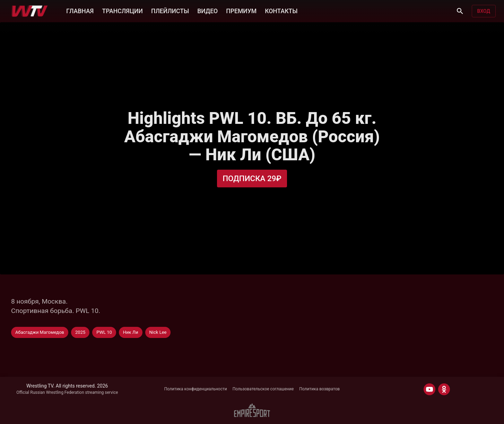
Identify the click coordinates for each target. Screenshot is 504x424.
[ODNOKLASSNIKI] (444, 389)
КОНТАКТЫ (281, 11)
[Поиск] (460, 11)
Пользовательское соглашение (263, 389)
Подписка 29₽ (252, 178)
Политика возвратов (319, 389)
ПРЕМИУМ (241, 11)
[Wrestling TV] (30, 11)
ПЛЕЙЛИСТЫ (170, 11)
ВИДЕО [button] (207, 11)
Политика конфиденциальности (196, 389)
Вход (484, 11)
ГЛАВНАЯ (80, 11)
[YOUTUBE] (429, 389)
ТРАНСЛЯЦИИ (122, 11)
